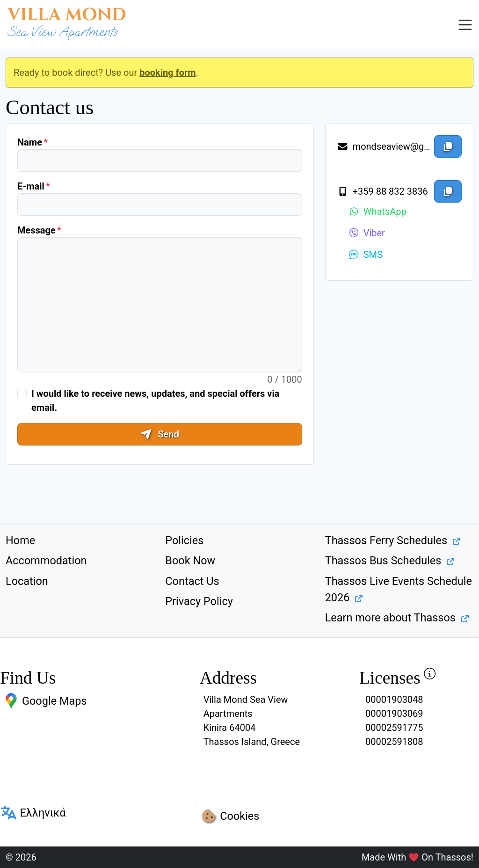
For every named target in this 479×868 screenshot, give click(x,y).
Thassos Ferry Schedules (386, 540)
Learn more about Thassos (390, 618)
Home (20, 540)
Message (36, 230)
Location (27, 581)
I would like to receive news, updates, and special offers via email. (155, 401)
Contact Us (192, 581)
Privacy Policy (199, 601)
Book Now (190, 561)
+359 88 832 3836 (382, 191)
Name (30, 142)
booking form (168, 73)
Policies (184, 540)
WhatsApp (377, 212)
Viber (367, 233)
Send (160, 434)
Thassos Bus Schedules (383, 561)
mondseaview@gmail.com (384, 146)
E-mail (31, 186)
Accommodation (46, 561)
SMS (365, 255)
